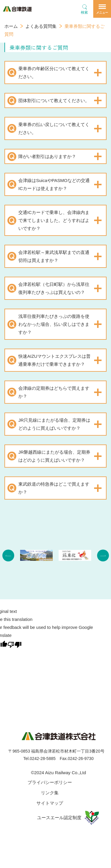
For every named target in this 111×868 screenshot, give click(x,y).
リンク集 (50, 793)
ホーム (11, 26)
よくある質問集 (41, 26)
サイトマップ (50, 803)
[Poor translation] (15, 644)
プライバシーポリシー (50, 782)
